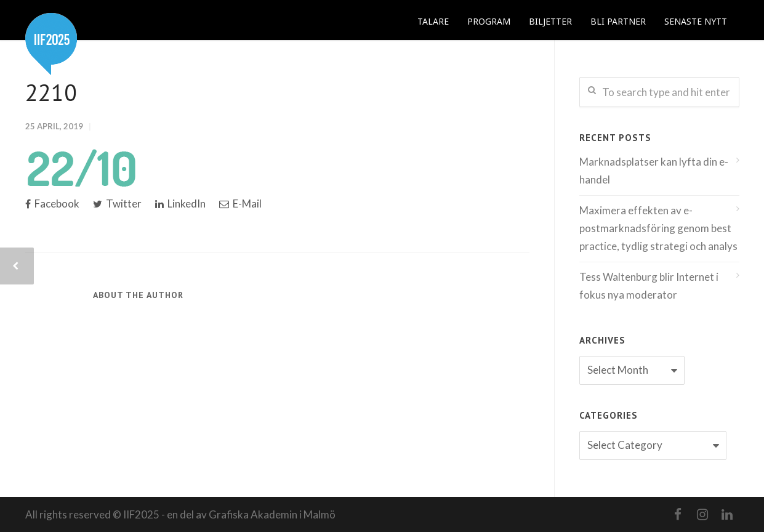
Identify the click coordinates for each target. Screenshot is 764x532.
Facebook (52, 204)
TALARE (433, 21)
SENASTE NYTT (696, 21)
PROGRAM (489, 21)
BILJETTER (550, 21)
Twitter (117, 204)
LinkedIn (180, 204)
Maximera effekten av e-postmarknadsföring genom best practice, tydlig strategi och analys (658, 228)
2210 (51, 92)
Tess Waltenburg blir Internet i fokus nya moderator (649, 286)
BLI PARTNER (618, 21)
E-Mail (240, 204)
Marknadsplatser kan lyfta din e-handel (654, 171)
